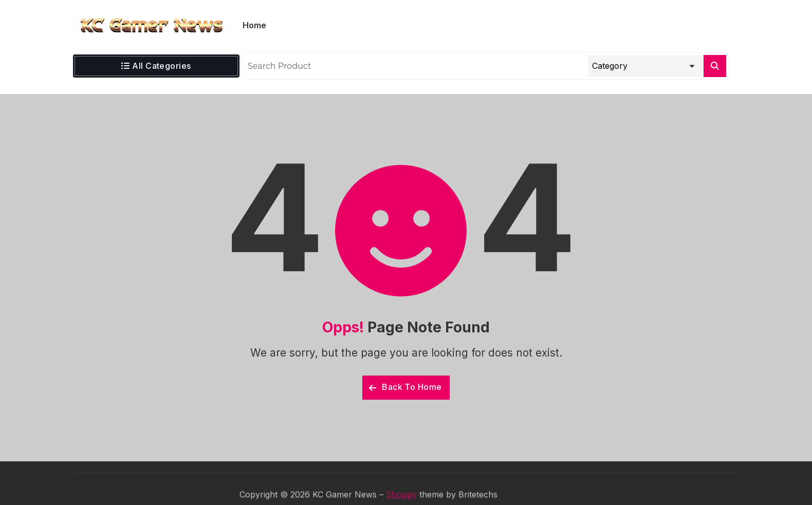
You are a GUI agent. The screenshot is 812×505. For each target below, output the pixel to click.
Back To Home (405, 387)
